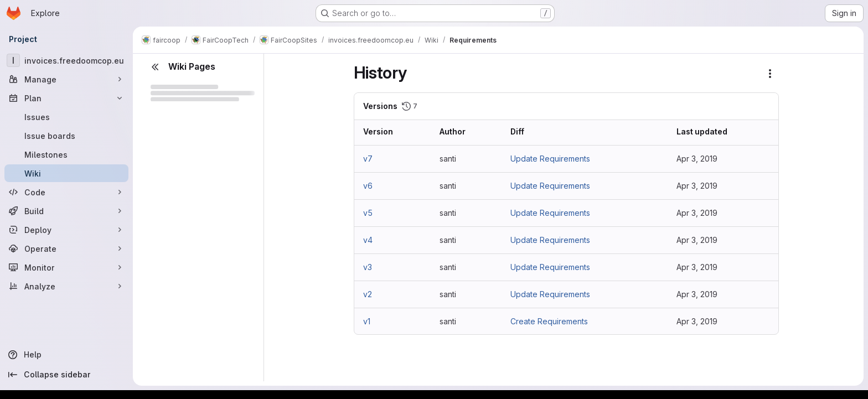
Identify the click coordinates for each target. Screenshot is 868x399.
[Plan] (66, 98)
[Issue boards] (66, 136)
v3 (368, 267)
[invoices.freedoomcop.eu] (66, 60)
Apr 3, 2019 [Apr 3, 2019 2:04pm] (697, 213)
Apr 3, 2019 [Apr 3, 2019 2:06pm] (697, 186)
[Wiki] (66, 173)
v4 (368, 240)
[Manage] (66, 79)
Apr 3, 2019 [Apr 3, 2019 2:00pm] (697, 267)
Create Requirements (549, 321)
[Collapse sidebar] (66, 375)
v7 (368, 159)
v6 (368, 186)
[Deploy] (66, 230)
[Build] (66, 211)
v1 (367, 321)
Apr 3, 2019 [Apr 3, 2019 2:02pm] (697, 240)
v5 (368, 213)
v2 (368, 294)
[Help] (66, 355)
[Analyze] (66, 286)
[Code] (66, 192)
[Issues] (66, 117)
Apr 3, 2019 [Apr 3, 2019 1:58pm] (697, 294)
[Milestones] (66, 154)
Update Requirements (550, 159)
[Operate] (66, 248)
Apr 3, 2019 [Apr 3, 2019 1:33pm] (697, 321)
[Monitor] (66, 267)
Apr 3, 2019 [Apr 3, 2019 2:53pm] (697, 159)
